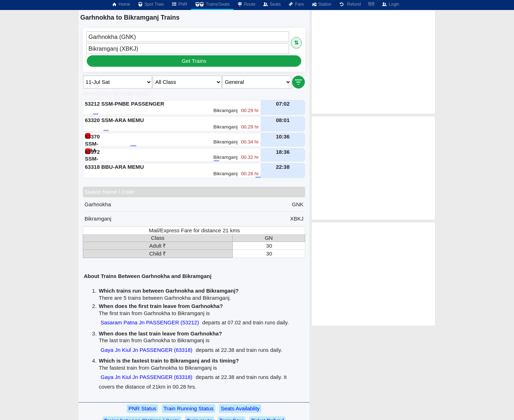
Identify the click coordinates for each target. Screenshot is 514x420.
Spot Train (151, 4)
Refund (350, 4)
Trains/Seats (212, 4)
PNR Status (142, 408)
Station (321, 4)
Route (246, 4)
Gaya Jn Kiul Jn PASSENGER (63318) (147, 350)
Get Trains (194, 61)
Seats (272, 4)
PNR (179, 4)
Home (121, 4)
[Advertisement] (373, 62)
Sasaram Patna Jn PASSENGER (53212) (150, 322)
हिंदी (371, 4)
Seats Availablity (240, 408)
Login (390, 4)
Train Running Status (188, 408)
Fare (296, 4)
